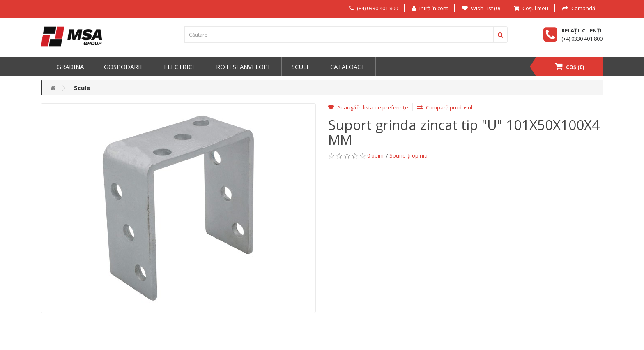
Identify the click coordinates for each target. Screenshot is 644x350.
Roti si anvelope (244, 67)
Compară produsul (445, 107)
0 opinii (376, 155)
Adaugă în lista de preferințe (368, 107)
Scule (301, 67)
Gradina (70, 67)
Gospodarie (124, 67)
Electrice (180, 67)
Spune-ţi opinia (408, 155)
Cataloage (348, 67)
